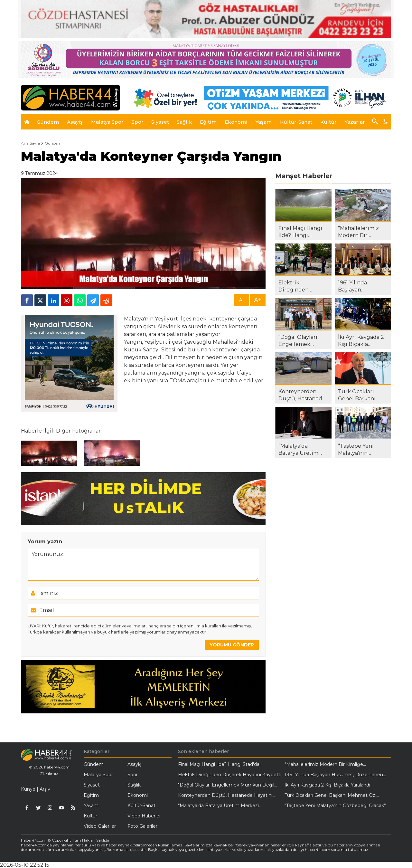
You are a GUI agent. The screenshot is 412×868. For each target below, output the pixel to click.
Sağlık (134, 785)
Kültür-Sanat (141, 806)
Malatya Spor (98, 775)
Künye (28, 789)
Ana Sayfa (30, 143)
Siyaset (92, 785)
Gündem (53, 143)
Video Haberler (144, 816)
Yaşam (91, 806)
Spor (133, 775)
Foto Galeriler (142, 826)
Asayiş (134, 764)
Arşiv (45, 789)
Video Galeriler (100, 826)
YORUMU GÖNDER (232, 645)
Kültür (90, 816)
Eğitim (91, 795)
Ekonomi (138, 795)
